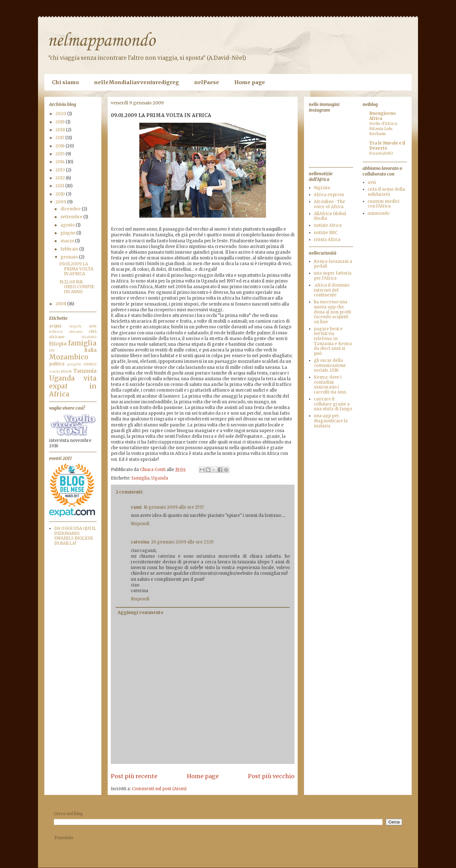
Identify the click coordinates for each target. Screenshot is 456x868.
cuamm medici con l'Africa (383, 204)
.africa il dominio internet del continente (332, 290)
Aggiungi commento (141, 613)
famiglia (140, 478)
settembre (72, 217)
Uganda (160, 478)
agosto (68, 225)
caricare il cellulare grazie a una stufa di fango (333, 404)
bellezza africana (66, 332)
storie (66, 371)
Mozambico (69, 357)
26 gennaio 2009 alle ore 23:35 (182, 542)
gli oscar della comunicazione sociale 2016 (330, 365)
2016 (60, 146)
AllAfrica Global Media (330, 216)
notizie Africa (328, 225)
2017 (60, 138)
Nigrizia (322, 188)
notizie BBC (326, 233)
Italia (90, 350)
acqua (55, 326)
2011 (60, 186)
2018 (61, 130)
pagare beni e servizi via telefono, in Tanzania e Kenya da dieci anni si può (333, 341)
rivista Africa (327, 240)
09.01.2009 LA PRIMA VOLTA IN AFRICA (76, 269)
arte (93, 326)
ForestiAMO (381, 153)
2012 (61, 178)
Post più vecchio (271, 776)
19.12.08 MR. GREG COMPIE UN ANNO (77, 287)
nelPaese (207, 82)
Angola (75, 326)
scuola (54, 372)
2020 (61, 114)
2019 (60, 122)
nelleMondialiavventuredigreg (136, 82)
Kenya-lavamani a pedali (333, 264)
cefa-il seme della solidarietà (386, 192)
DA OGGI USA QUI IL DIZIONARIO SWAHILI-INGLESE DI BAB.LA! (75, 536)
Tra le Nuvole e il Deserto (387, 146)
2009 (61, 202)
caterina (140, 542)
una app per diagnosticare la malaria (331, 421)
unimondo (379, 213)
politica (57, 364)
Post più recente (134, 776)
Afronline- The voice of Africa (329, 204)
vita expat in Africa (73, 386)
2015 (60, 154)
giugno (68, 233)
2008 (61, 304)
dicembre (71, 209)
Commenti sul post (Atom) (159, 789)
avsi (372, 182)
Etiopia (58, 344)
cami (136, 507)
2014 (61, 162)
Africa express (329, 195)
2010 (61, 194)
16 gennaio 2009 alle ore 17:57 (174, 507)
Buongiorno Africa (383, 116)
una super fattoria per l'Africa (333, 276)
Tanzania (85, 371)
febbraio (70, 249)
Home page (250, 82)
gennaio (70, 257)
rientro (90, 364)
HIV (52, 351)
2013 (61, 170)
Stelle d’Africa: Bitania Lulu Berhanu (383, 129)
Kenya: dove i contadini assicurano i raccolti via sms (330, 385)
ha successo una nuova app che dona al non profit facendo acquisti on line (332, 312)
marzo (68, 241)
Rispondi (140, 524)
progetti (74, 364)
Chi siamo (65, 82)
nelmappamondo (101, 41)
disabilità (89, 337)
